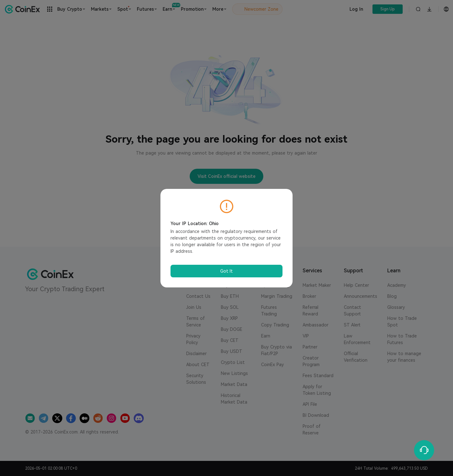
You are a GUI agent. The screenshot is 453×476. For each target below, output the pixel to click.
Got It (226, 271)
